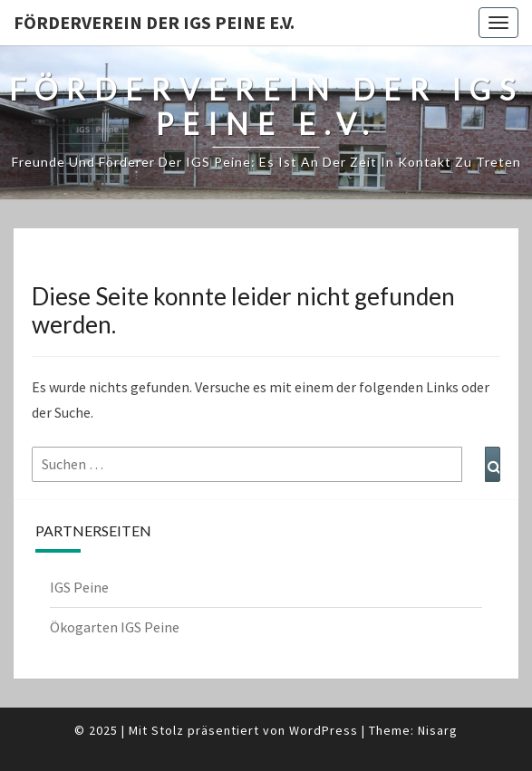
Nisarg (438, 730)
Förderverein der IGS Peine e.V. (154, 22)
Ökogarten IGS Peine (115, 627)
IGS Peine (79, 587)
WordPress (324, 730)
